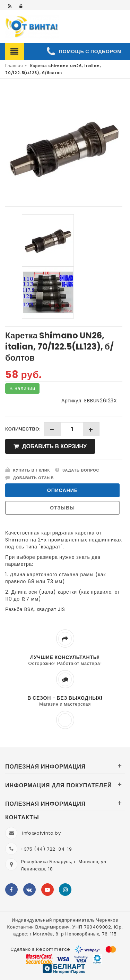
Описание (62, 490)
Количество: (23, 429)
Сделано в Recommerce (40, 949)
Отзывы (62, 508)
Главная (14, 66)
